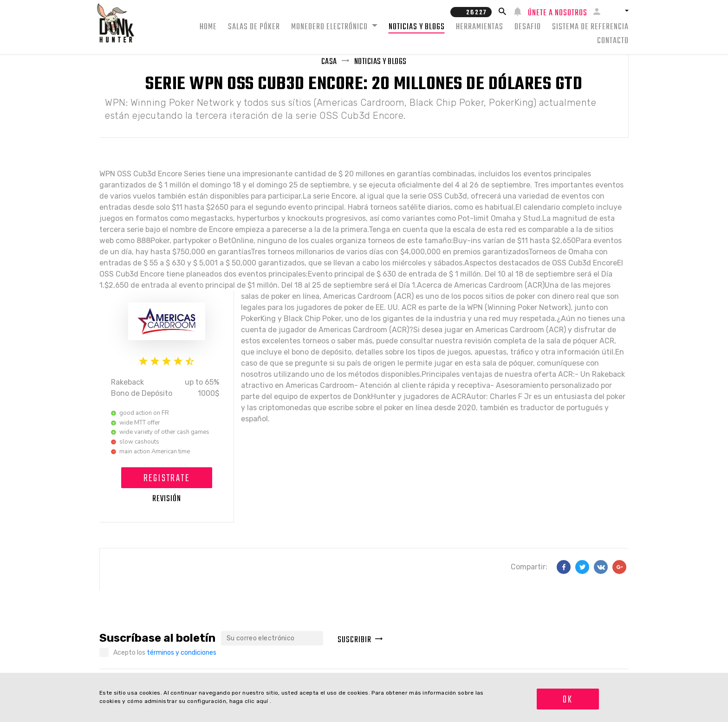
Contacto (613, 41)
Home (208, 27)
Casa (329, 62)
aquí (263, 701)
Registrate (166, 478)
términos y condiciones (182, 653)
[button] (618, 11)
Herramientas (480, 27)
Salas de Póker (254, 27)
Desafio (528, 27)
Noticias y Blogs (417, 27)
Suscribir (360, 640)
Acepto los (165, 653)
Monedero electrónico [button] (330, 27)
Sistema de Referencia (590, 27)
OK (568, 700)
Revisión (167, 499)
